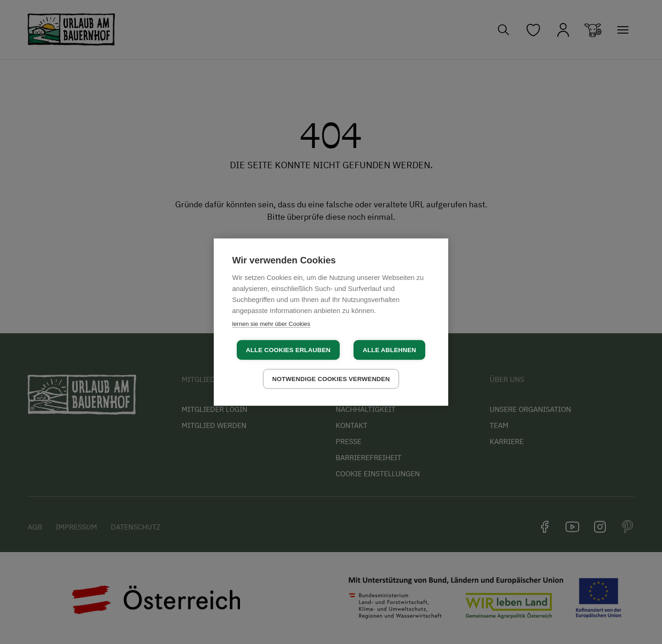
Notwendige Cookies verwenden (331, 379)
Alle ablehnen (389, 350)
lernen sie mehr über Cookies (271, 323)
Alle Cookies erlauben (288, 350)
